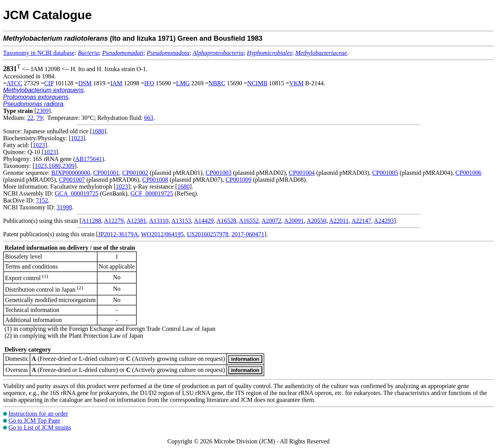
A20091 (294, 221)
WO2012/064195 (162, 234)
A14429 (204, 221)
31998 (64, 207)
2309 (43, 111)
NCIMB (257, 83)
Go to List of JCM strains (40, 427)
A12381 (136, 221)
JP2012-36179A (118, 234)
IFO (149, 83)
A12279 (114, 221)
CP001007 (72, 180)
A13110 (159, 221)
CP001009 (239, 180)
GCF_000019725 (152, 193)
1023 (77, 138)
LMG (183, 83)
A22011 (339, 221)
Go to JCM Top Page (34, 421)
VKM (296, 83)
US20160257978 (207, 234)
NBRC (217, 83)
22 (30, 118)
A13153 (181, 221)
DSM (85, 83)
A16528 (226, 221)
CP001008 (155, 180)
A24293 (384, 221)
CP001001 (106, 173)
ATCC (14, 83)
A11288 (91, 221)
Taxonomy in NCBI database (39, 53)
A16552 (249, 221)
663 (149, 118)
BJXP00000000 (70, 173)
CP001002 (135, 173)
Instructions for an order (38, 414)
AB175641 (89, 159)
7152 (42, 200)
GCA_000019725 (77, 193)
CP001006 (469, 173)
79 (40, 118)
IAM (116, 83)
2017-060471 (248, 234)
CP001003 (219, 173)
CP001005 (385, 173)
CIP (49, 83)
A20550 (316, 221)
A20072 (272, 221)
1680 (98, 131)
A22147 (361, 221)
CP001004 (302, 173)
